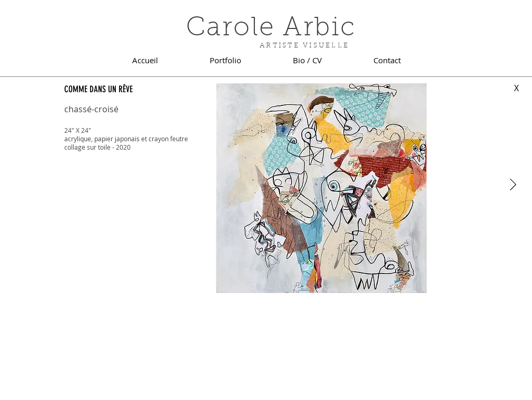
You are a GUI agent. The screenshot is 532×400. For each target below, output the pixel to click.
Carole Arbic (271, 29)
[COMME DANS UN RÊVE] (104, 89)
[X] (516, 88)
